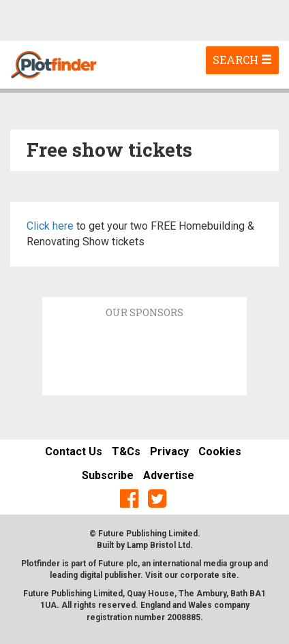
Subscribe (108, 475)
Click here (50, 226)
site (229, 575)
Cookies (220, 451)
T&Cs (126, 451)
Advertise (169, 475)
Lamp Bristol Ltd (158, 545)
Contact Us (74, 451)
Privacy (169, 451)
